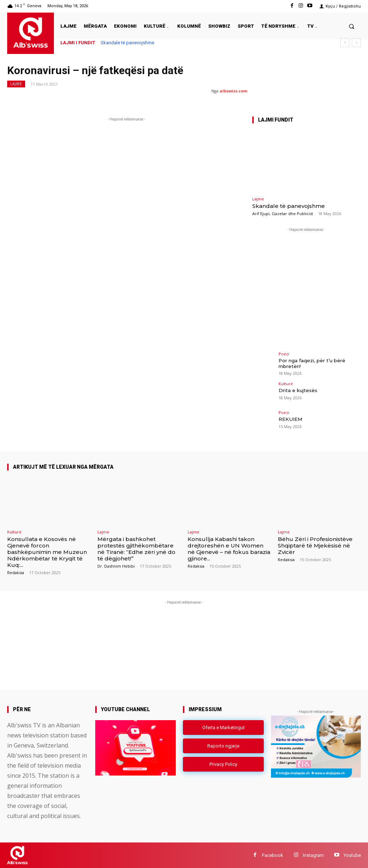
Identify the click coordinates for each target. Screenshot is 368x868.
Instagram (313, 855)
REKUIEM (290, 419)
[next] (356, 43)
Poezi (284, 354)
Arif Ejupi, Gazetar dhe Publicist (283, 213)
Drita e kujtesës (298, 390)
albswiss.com (233, 91)
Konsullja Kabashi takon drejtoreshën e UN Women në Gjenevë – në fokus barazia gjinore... (229, 549)
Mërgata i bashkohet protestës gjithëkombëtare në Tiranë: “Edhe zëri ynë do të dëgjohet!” (136, 549)
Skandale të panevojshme (127, 43)
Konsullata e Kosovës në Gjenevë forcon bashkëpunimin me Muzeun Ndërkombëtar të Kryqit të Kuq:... (47, 552)
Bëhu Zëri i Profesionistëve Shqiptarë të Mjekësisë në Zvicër (315, 546)
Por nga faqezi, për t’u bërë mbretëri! (312, 363)
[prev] (345, 43)
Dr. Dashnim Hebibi (116, 566)
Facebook (273, 855)
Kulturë (286, 384)
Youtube (352, 855)
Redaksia (16, 572)
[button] (352, 26)
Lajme (16, 84)
